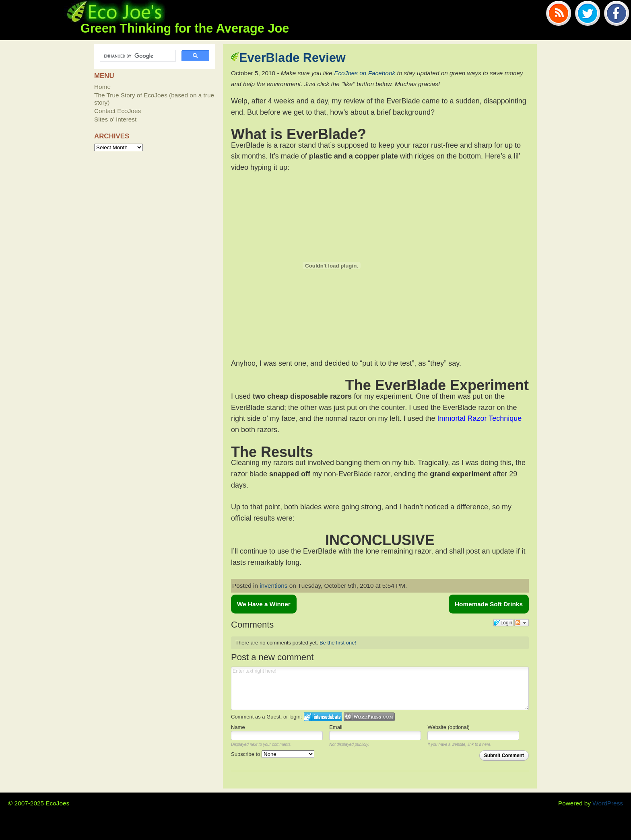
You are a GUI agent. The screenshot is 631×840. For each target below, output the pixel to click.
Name (238, 727)
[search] (137, 56)
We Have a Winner (264, 604)
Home (102, 87)
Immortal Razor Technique (480, 418)
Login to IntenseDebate (323, 717)
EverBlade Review (292, 58)
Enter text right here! (380, 688)
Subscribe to (273, 754)
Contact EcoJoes (118, 111)
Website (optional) (449, 727)
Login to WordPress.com (369, 717)
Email (336, 727)
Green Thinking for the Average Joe (185, 28)
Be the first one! (338, 643)
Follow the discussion (522, 623)
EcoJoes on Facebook (365, 73)
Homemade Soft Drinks (489, 604)
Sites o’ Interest (115, 119)
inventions (273, 586)
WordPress (608, 803)
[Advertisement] (325, 93)
